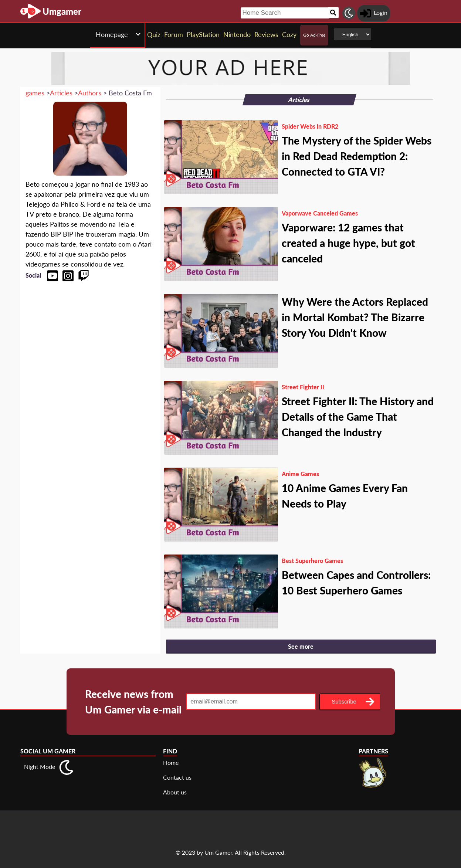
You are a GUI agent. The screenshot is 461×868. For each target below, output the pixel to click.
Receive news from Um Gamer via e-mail (133, 702)
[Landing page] (31, 11)
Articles (61, 93)
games (35, 93)
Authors (90, 93)
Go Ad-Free (314, 35)
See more (301, 646)
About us (175, 792)
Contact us (177, 777)
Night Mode (40, 767)
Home (171, 762)
